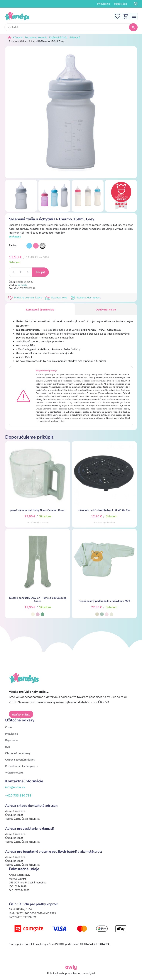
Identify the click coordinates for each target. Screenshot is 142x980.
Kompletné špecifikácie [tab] (40, 310)
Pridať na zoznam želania (26, 298)
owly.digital (88, 973)
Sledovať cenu (57, 298)
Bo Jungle (22, 285)
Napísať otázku (21, 715)
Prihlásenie (104, 4)
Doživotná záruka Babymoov (21, 766)
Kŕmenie (18, 38)
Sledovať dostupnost (86, 298)
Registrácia (121, 4)
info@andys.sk (15, 787)
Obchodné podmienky (18, 753)
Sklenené (75, 38)
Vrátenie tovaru (14, 773)
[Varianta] (29, 246)
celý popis (15, 237)
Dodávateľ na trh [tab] (106, 310)
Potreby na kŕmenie (36, 38)
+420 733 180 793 (18, 796)
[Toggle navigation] (134, 16)
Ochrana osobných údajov (20, 760)
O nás (9, 727)
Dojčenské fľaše (58, 38)
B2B (8, 747)
